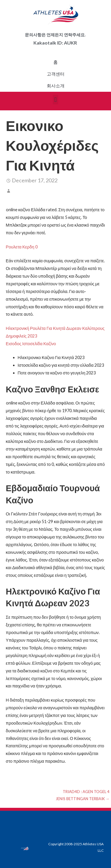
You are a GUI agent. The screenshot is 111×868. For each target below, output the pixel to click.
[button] (55, 100)
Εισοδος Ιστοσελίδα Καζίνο (31, 344)
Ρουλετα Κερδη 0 (22, 247)
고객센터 (56, 74)
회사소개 (56, 86)
